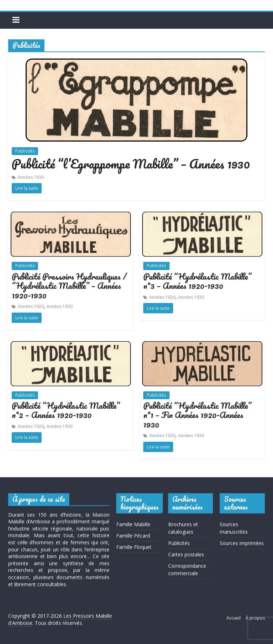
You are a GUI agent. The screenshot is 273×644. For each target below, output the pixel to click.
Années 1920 (31, 306)
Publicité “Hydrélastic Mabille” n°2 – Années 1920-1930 (66, 410)
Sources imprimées (242, 543)
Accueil (234, 618)
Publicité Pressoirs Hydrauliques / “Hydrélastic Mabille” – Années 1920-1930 (69, 286)
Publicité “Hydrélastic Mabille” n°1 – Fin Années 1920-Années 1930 (197, 415)
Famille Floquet (134, 547)
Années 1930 (31, 177)
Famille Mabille (133, 524)
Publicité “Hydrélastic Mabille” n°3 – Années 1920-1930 (197, 281)
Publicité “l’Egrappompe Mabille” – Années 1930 (131, 164)
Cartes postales (186, 554)
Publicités (25, 151)
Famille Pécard (133, 536)
